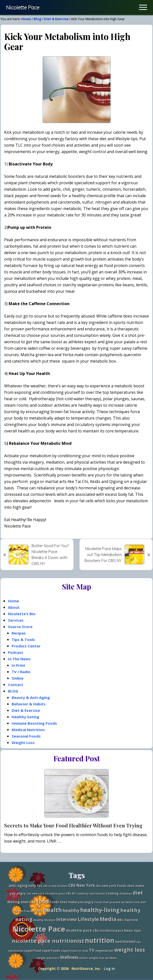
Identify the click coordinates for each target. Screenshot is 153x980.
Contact (16, 685)
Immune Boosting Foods (34, 723)
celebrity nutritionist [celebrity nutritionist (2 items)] (91, 894)
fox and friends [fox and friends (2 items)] (23, 911)
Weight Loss (23, 742)
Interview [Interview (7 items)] (67, 919)
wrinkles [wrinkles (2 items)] (111, 958)
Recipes (19, 633)
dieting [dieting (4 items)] (14, 902)
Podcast (16, 652)
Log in (109, 968)
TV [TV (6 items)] (92, 950)
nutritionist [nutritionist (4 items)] (125, 941)
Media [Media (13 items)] (108, 919)
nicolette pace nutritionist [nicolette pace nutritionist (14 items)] (48, 941)
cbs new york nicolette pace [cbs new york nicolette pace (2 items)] (46, 894)
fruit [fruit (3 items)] (39, 911)
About (14, 607)
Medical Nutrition (28, 730)
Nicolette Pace (23, 8)
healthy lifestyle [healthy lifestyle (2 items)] (44, 920)
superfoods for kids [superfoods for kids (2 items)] (75, 951)
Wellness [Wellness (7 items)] (69, 957)
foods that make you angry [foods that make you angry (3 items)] (72, 902)
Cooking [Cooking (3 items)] (112, 893)
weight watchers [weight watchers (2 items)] (48, 958)
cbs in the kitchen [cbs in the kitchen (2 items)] (55, 886)
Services (16, 620)
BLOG (13, 691)
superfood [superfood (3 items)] (33, 951)
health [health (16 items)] (53, 910)
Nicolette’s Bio (22, 614)
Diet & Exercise (26, 710)
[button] (143, 7)
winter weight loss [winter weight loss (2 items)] (92, 958)
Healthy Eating (25, 717)
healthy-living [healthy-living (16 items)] (100, 910)
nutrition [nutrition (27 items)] (100, 940)
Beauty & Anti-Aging (31, 697)
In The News (19, 659)
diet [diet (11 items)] (138, 893)
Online (17, 678)
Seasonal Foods (26, 736)
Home (13, 601)
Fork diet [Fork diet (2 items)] (140, 902)
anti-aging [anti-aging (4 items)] (18, 886)
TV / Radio (21, 672)
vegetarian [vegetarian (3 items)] (104, 951)
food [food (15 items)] (43, 901)
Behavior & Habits (29, 704)
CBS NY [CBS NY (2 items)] (71, 894)
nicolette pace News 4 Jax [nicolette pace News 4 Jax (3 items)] (120, 931)
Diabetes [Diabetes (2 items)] (126, 894)
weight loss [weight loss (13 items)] (130, 950)
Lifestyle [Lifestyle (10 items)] (88, 919)
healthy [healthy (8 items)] (71, 910)
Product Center (26, 646)
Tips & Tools (23, 639)
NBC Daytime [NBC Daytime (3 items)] (127, 920)
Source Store (20, 627)
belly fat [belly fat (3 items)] (35, 886)
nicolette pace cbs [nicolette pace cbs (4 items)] (82, 930)
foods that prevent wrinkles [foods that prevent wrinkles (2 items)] (114, 902)
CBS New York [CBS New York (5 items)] (82, 886)
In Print (18, 665)
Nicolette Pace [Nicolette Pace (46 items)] (39, 929)
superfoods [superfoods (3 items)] (51, 951)
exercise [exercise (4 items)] (28, 902)
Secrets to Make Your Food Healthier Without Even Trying (73, 825)
